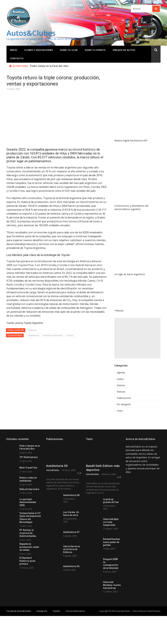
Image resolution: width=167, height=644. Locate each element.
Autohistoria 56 (71, 566)
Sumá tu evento (95, 50)
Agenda (121, 373)
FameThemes (154, 611)
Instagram (42, 611)
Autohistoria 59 (57, 466)
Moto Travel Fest (28, 468)
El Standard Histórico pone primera (27, 561)
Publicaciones (124, 398)
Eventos (121, 385)
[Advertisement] (137, 338)
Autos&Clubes (31, 33)
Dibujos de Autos (124, 50)
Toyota (70, 335)
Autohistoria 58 (71, 495)
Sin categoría (124, 404)
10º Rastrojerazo (29, 457)
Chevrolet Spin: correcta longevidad (111, 522)
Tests (120, 411)
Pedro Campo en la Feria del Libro (49, 66)
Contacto (17, 58)
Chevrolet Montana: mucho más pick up (112, 585)
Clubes (120, 379)
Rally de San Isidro (29, 489)
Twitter (56, 611)
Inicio (14, 50)
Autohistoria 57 (71, 532)
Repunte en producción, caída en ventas (29, 547)
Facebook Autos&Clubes (19, 611)
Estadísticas (34, 335)
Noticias (33, 330)
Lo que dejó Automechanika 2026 (28, 502)
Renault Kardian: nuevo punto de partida (112, 542)
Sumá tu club (69, 50)
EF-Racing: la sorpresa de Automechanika (28, 533)
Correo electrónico (75, 611)
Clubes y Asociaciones (39, 50)
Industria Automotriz (53, 335)
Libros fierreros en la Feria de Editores (72, 549)
